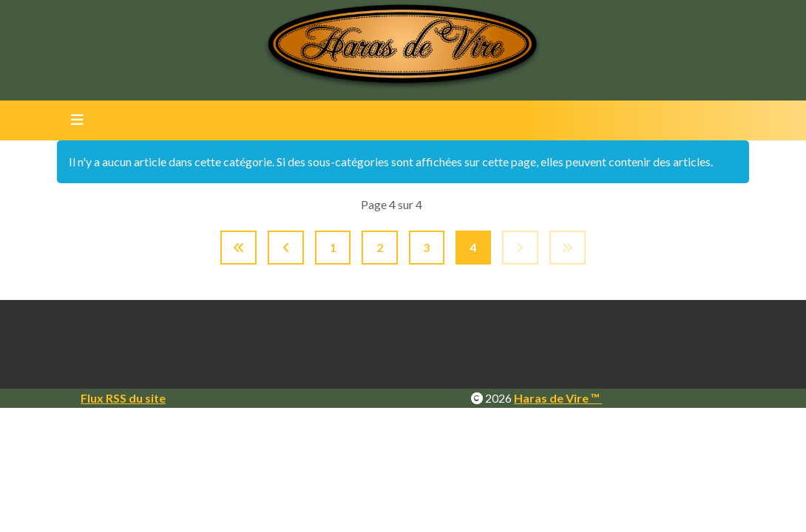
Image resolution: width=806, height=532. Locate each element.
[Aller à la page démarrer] (238, 248)
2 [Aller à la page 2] (380, 247)
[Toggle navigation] (72, 120)
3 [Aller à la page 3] (426, 247)
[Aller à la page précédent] (286, 248)
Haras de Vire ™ (558, 398)
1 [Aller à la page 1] (333, 247)
